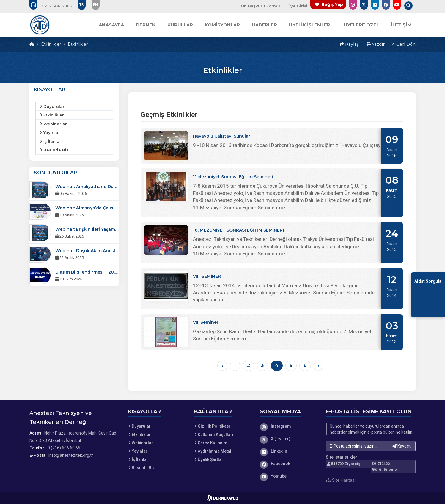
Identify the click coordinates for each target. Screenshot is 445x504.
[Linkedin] (288, 451)
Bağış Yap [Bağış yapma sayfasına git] (332, 4)
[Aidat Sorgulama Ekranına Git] (428, 294)
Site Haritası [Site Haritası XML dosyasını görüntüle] (341, 480)
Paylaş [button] (349, 44)
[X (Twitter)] (288, 439)
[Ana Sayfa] (40, 25)
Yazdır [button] (376, 44)
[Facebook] (288, 464)
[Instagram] (288, 426)
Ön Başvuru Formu (260, 6)
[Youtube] (288, 476)
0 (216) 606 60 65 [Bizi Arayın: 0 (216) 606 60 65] (64, 448)
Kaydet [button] (401, 446)
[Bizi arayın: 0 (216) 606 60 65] (55, 6)
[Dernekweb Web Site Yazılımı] (222, 498)
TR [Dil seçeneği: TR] (82, 5)
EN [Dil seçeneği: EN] (95, 5)
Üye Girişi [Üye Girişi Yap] (297, 6)
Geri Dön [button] (404, 44)
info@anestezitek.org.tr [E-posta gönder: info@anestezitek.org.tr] (71, 455)
